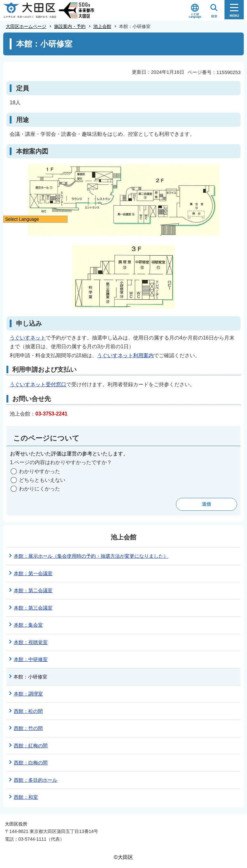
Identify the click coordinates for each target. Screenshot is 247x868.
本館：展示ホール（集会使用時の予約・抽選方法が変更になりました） (91, 556)
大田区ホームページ (26, 26)
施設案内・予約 (70, 26)
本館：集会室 (28, 625)
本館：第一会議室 (33, 573)
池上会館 (102, 26)
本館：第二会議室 (33, 590)
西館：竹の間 (28, 728)
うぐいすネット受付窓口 (38, 384)
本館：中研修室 (31, 659)
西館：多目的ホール (36, 780)
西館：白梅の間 (31, 763)
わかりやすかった (40, 471)
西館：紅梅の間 (31, 746)
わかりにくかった (40, 489)
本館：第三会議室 (33, 608)
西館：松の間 (28, 711)
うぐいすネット (28, 338)
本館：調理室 (28, 694)
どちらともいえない (42, 480)
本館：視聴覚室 (31, 642)
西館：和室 (26, 797)
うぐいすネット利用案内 (125, 355)
